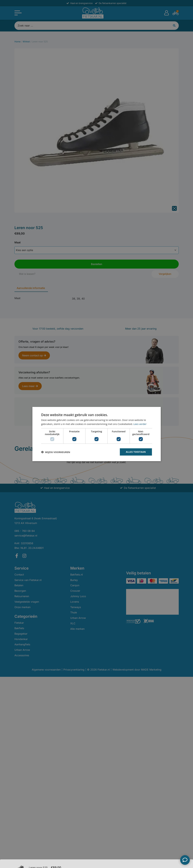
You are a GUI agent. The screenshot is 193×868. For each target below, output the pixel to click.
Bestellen (168, 860)
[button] (56, 452)
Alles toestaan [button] (136, 452)
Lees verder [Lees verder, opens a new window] (140, 424)
